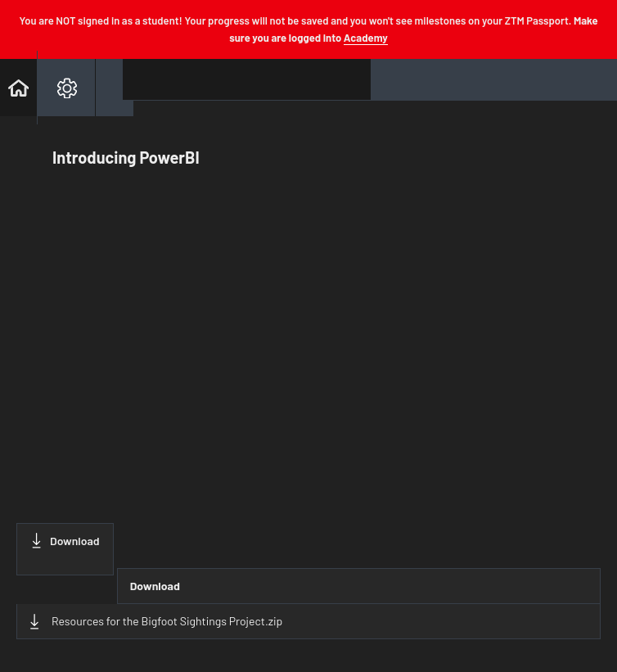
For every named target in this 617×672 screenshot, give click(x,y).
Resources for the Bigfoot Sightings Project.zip (156, 621)
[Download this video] (65, 549)
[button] (18, 88)
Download (65, 540)
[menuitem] (66, 88)
